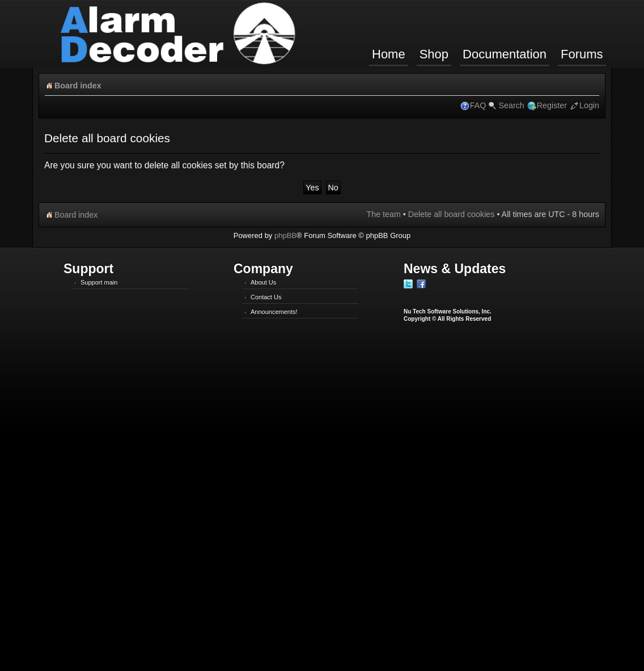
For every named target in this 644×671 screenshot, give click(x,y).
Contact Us (266, 297)
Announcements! (274, 312)
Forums (582, 54)
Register (552, 105)
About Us (263, 282)
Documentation (505, 54)
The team (383, 214)
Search (511, 105)
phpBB (285, 235)
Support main (99, 282)
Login (589, 105)
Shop (434, 54)
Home (389, 54)
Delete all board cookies (452, 214)
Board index (78, 86)
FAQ (478, 105)
